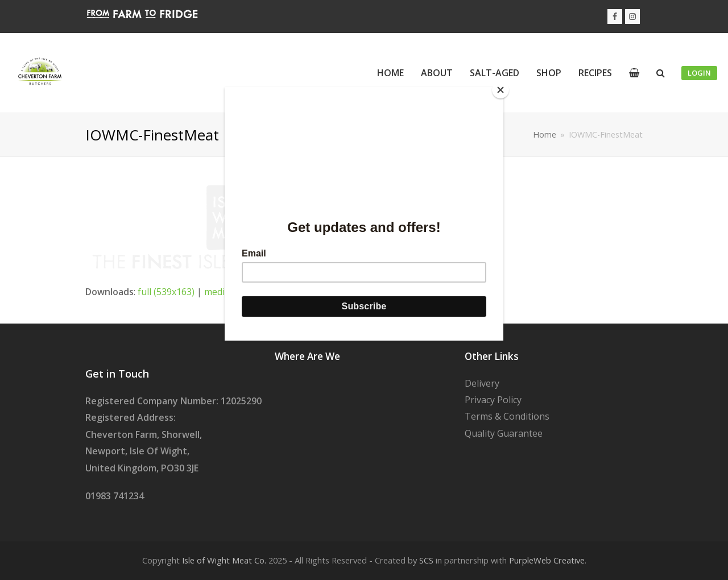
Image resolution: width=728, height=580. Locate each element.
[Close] (500, 90)
